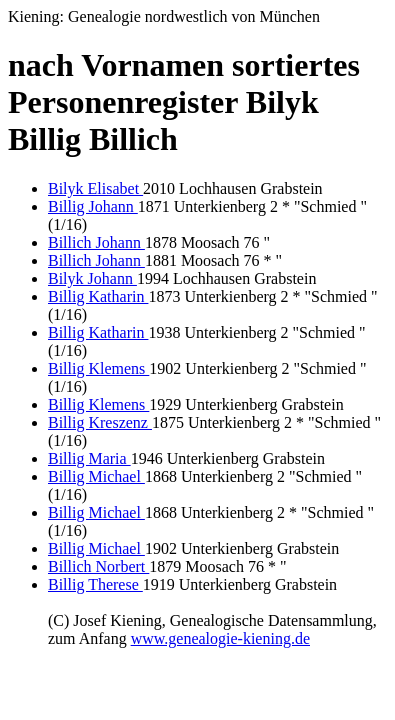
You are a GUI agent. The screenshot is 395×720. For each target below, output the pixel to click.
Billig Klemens (98, 368)
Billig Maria (89, 458)
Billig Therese (95, 584)
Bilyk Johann (92, 278)
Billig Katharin (98, 296)
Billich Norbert (98, 566)
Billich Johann (96, 242)
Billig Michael (96, 476)
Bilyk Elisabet (95, 188)
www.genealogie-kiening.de (220, 638)
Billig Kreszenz (100, 422)
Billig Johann (93, 206)
